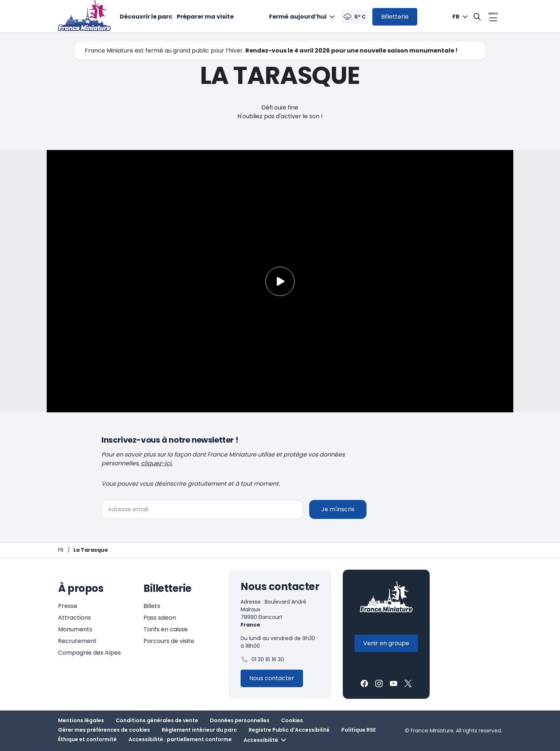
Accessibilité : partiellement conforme (180, 739)
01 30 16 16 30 (262, 660)
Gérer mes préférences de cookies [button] (104, 730)
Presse (68, 606)
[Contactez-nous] (272, 678)
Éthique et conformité (87, 739)
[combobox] (303, 17)
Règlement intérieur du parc (199, 730)
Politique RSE (358, 730)
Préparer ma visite (205, 17)
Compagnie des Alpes (89, 653)
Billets (152, 606)
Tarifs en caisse (166, 629)
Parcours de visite (169, 641)
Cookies (292, 720)
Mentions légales (81, 720)
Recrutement (77, 641)
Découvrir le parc (146, 17)
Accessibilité (266, 740)
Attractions (74, 618)
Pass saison (160, 618)
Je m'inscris (338, 509)
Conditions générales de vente (157, 720)
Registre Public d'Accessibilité (289, 730)
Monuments (75, 629)
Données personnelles (240, 720)
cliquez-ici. (157, 463)
